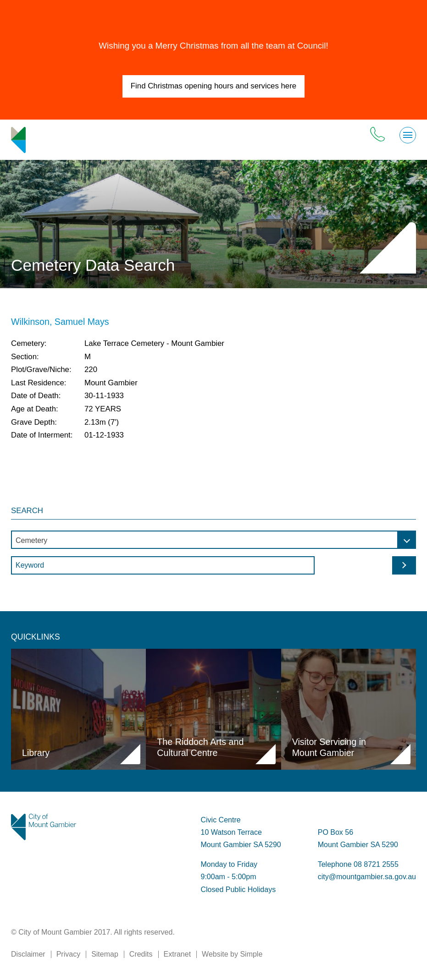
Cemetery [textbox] (31, 540)
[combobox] (213, 540)
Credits (141, 954)
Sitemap (105, 954)
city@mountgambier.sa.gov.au (367, 877)
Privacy (68, 954)
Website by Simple (232, 954)
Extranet (177, 954)
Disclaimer (28, 954)
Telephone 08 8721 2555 (358, 864)
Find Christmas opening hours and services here (213, 86)
